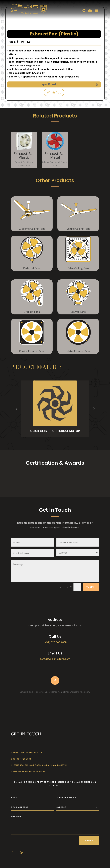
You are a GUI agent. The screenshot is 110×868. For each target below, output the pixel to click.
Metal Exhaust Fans (78, 351)
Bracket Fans (32, 312)
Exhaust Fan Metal (55, 155)
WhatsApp (54, 92)
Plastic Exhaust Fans (32, 351)
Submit (91, 587)
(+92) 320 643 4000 (55, 642)
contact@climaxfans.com (55, 659)
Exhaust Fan (20, 162)
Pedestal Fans (32, 268)
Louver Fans (78, 312)
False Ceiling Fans (78, 268)
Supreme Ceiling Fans (32, 229)
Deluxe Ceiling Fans (78, 229)
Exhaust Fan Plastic (24, 155)
